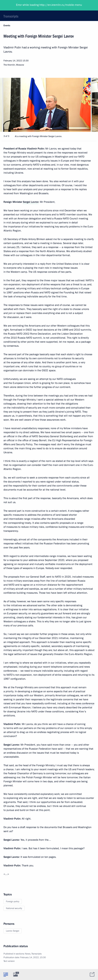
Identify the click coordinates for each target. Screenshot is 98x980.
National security (14, 908)
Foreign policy (13, 902)
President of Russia (17, 5)
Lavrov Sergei (13, 931)
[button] (89, 105)
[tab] (6, 974)
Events (7, 26)
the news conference (83, 703)
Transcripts (11, 16)
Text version (9, 961)
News (28, 954)
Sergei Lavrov (31, 202)
